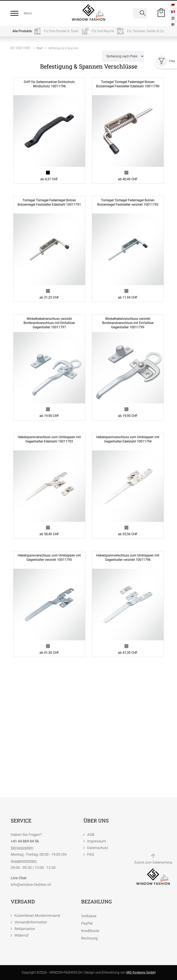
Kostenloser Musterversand (37, 915)
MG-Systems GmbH (141, 972)
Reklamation (25, 929)
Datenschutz (98, 848)
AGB (91, 835)
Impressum (97, 841)
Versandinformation (31, 922)
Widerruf (21, 935)
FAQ (91, 854)
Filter (166, 61)
